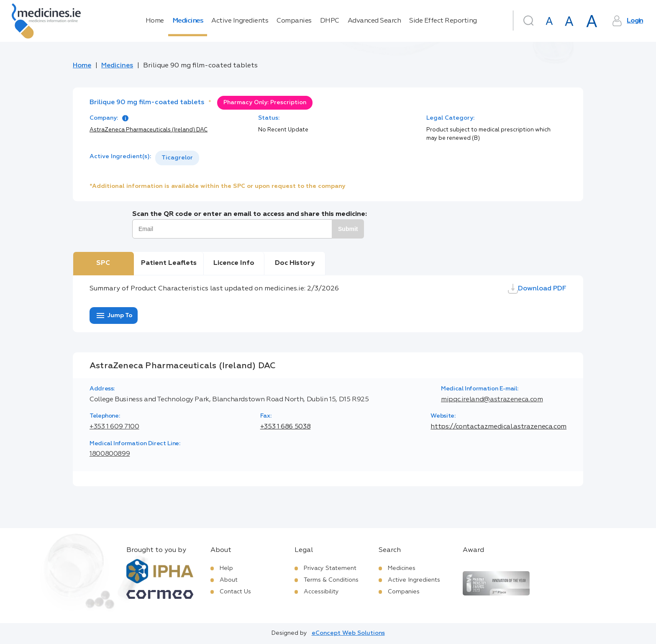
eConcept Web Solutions (348, 633)
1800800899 (110, 454)
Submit (348, 229)
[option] (177, 158)
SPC (103, 263)
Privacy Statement (330, 568)
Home (155, 21)
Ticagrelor (177, 158)
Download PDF (537, 289)
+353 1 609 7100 (114, 427)
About (229, 580)
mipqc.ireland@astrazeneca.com (492, 400)
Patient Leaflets (169, 263)
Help (226, 568)
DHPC (330, 21)
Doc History (295, 263)
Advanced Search (374, 21)
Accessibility (321, 592)
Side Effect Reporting (443, 21)
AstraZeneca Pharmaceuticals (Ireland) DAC (149, 130)
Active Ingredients (240, 21)
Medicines (188, 21)
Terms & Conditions (331, 580)
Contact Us (235, 592)
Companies (294, 21)
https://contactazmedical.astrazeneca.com (498, 427)
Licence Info (234, 263)
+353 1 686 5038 (286, 427)
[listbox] (177, 158)
